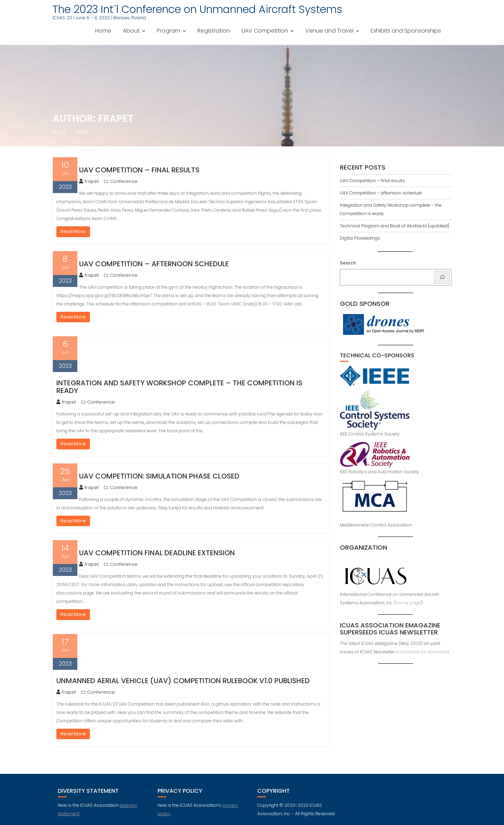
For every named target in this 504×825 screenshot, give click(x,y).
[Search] (442, 277)
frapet (89, 181)
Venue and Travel (329, 31)
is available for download (422, 652)
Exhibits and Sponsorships (406, 31)
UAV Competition (265, 31)
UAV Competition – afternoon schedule (154, 264)
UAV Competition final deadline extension (157, 553)
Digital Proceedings (360, 238)
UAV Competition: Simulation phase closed (159, 476)
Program (169, 31)
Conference (124, 181)
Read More (73, 231)
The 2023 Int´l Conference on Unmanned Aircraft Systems (197, 9)
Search (348, 263)
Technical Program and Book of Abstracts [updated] (394, 226)
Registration (214, 31)
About (131, 31)
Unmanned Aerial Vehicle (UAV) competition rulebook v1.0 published (183, 681)
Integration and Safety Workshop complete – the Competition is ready (179, 387)
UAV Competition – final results (139, 170)
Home (103, 31)
